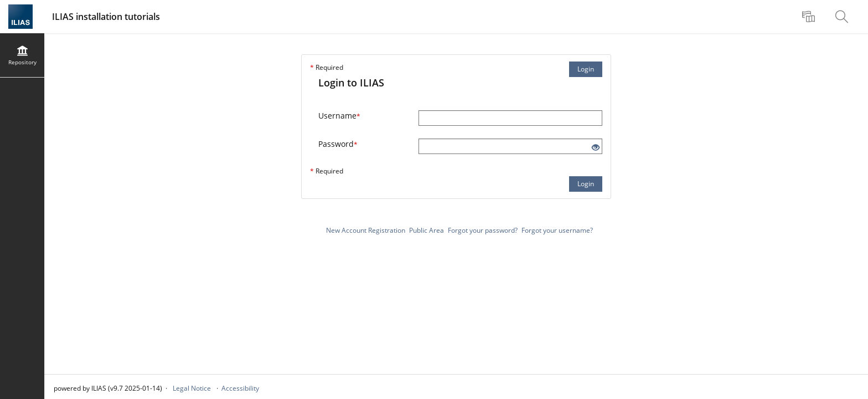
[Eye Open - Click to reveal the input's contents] (596, 148)
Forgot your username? (557, 230)
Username (339, 116)
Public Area (427, 230)
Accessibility (240, 388)
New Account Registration (366, 230)
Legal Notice (192, 388)
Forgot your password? (483, 230)
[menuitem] (810, 17)
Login (586, 69)
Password (338, 144)
